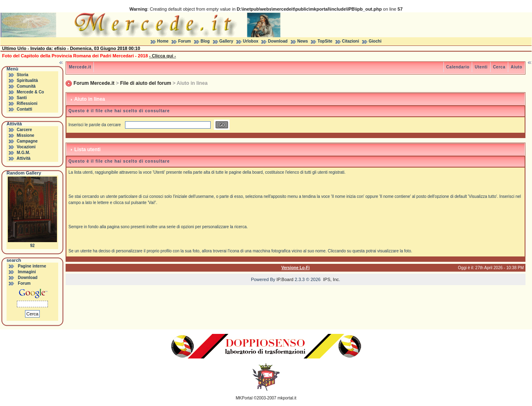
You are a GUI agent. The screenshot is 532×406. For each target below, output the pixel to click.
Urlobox (251, 41)
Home (163, 41)
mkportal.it (287, 398)
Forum (185, 41)
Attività (23, 158)
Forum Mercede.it (94, 83)
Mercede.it (80, 67)
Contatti (25, 109)
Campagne (27, 141)
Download (278, 41)
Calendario (458, 67)
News (302, 41)
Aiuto (516, 67)
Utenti (481, 67)
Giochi (375, 41)
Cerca (499, 67)
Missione (26, 135)
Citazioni (350, 41)
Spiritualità (27, 81)
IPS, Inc (331, 279)
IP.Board (285, 279)
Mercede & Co (31, 92)
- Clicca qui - (163, 56)
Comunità (26, 86)
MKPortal (244, 398)
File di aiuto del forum (146, 83)
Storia (23, 75)
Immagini (27, 272)
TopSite (325, 41)
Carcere (24, 130)
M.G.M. (24, 153)
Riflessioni (27, 103)
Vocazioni (26, 147)
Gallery (226, 41)
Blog (205, 41)
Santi (22, 98)
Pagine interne (32, 266)
